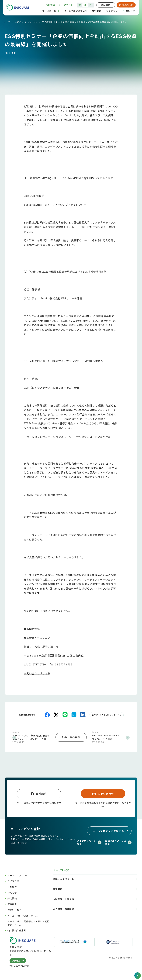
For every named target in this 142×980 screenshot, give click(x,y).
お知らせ (130, 11)
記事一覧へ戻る (71, 737)
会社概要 (97, 11)
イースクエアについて (76, 11)
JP (85, 5)
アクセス (68, 5)
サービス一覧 (51, 11)
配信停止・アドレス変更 (118, 842)
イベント (33, 22)
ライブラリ (113, 11)
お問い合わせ (126, 5)
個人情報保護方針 (17, 930)
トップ (7, 22)
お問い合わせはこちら (37, 673)
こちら (67, 437)
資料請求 (106, 5)
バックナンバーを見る (89, 842)
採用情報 (50, 5)
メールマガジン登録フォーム (23, 915)
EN (91, 5)
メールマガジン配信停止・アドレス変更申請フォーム (28, 922)
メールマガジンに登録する (111, 830)
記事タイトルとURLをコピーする (107, 715)
